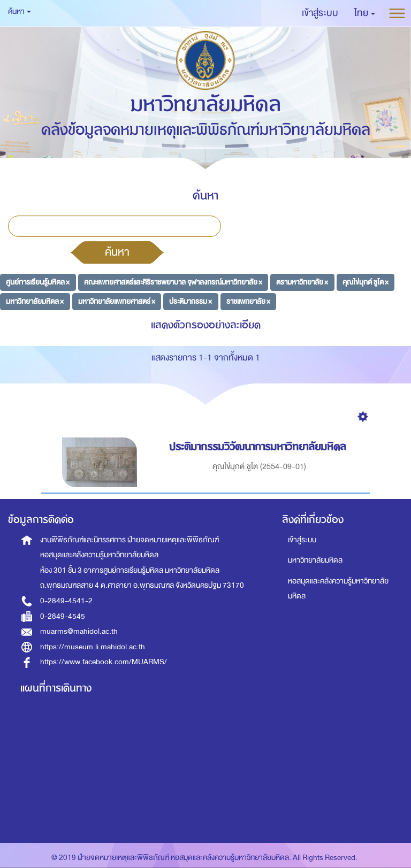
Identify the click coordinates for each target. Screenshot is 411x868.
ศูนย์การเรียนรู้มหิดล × (38, 282)
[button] (365, 13)
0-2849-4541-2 (66, 601)
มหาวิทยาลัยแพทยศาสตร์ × (117, 301)
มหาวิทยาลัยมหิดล (315, 560)
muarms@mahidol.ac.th (79, 631)
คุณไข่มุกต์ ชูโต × (366, 282)
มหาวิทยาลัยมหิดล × (35, 301)
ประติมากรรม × (191, 301)
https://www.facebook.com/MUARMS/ (104, 662)
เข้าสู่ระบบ (302, 540)
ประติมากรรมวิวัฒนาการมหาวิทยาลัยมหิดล (259, 447)
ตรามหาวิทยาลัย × (302, 282)
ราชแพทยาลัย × (248, 301)
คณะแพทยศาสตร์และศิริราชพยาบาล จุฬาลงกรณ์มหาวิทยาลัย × (173, 282)
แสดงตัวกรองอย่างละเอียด (206, 325)
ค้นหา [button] (20, 11)
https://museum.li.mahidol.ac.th (93, 647)
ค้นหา (117, 252)
